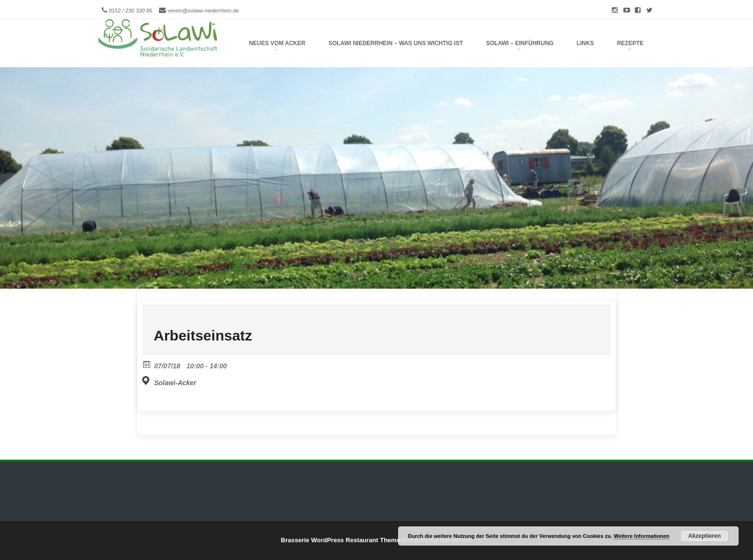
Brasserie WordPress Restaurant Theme (340, 540)
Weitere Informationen (642, 536)
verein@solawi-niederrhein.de (203, 11)
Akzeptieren (704, 536)
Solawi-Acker (175, 383)
